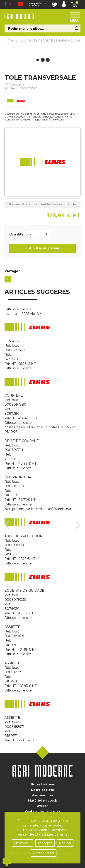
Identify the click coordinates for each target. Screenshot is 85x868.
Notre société (42, 790)
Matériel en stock (43, 800)
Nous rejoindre (55, 5)
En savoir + (22, 843)
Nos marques (42, 795)
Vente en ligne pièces (42, 811)
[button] (64, 5)
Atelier (42, 806)
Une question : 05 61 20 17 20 (38, 5)
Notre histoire (42, 784)
